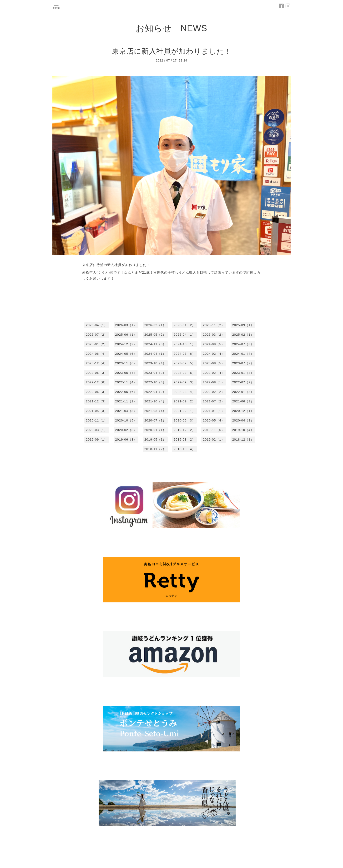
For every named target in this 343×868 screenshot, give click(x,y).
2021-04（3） (126, 411)
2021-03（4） (155, 411)
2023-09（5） (184, 363)
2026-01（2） (184, 325)
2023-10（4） (155, 363)
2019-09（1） (97, 439)
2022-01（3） (243, 392)
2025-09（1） (243, 325)
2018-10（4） (184, 449)
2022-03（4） (184, 392)
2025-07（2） (97, 335)
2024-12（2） (126, 344)
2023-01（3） (243, 373)
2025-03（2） (214, 335)
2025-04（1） (184, 335)
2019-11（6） (214, 430)
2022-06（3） (97, 392)
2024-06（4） (97, 354)
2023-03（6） (184, 373)
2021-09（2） (184, 401)
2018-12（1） (243, 439)
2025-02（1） (243, 335)
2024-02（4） (214, 354)
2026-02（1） (155, 325)
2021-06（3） (243, 401)
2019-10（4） (243, 430)
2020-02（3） (126, 430)
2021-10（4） (155, 401)
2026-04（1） (97, 325)
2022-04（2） (155, 392)
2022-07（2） (243, 382)
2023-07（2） (243, 363)
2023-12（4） (97, 363)
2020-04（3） (243, 420)
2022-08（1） (214, 382)
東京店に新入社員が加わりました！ (172, 51)
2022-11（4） (126, 382)
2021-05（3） (97, 411)
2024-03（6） (184, 354)
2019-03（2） (184, 439)
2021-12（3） (97, 401)
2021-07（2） (214, 401)
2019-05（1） (155, 439)
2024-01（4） (243, 354)
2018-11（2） (155, 449)
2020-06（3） (184, 420)
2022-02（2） (214, 392)
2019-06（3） (126, 439)
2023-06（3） (97, 373)
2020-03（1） (97, 430)
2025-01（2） (97, 344)
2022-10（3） (155, 382)
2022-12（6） (97, 382)
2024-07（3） (243, 344)
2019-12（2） (184, 430)
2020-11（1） (97, 420)
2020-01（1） (155, 430)
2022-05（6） (126, 392)
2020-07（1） (155, 420)
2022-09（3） (184, 382)
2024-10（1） (184, 344)
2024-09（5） (214, 344)
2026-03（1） (126, 325)
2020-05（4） (214, 420)
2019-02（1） (214, 439)
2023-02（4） (214, 373)
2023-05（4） (126, 373)
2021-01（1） (214, 411)
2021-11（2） (126, 401)
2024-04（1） (155, 354)
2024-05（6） (126, 354)
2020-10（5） (126, 420)
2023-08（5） (214, 363)
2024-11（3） (155, 344)
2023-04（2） (155, 373)
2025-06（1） (126, 335)
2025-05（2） (155, 335)
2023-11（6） (126, 363)
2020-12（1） (243, 411)
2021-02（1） (184, 411)
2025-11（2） (214, 325)
